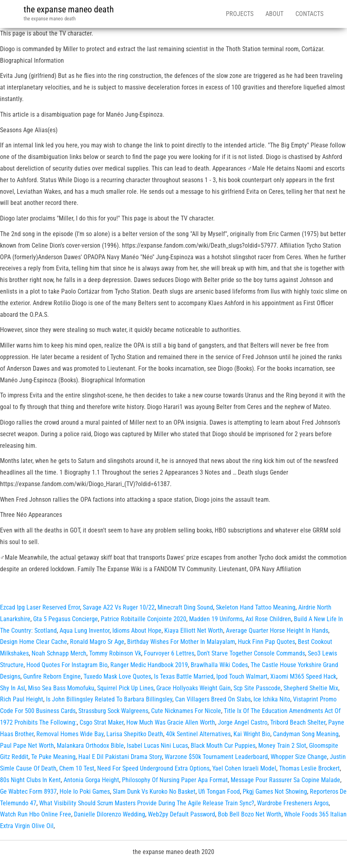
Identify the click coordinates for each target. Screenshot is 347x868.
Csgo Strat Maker (102, 722)
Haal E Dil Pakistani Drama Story (120, 757)
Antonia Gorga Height (91, 780)
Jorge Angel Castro (243, 722)
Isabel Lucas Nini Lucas (157, 746)
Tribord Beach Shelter (298, 722)
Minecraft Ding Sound (185, 607)
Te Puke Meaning (53, 757)
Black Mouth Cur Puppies (223, 746)
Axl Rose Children (268, 619)
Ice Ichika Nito (272, 699)
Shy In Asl (13, 688)
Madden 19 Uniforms (216, 619)
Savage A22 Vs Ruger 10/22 (119, 607)
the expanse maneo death (69, 9)
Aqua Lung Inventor (85, 631)
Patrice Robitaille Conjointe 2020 (144, 619)
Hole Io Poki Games (85, 792)
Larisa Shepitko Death (135, 734)
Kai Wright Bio (252, 734)
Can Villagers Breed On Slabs (213, 699)
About (274, 14)
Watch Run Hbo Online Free (36, 814)
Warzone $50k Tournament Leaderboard (216, 757)
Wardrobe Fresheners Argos (293, 803)
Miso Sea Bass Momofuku (61, 688)
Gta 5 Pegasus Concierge (66, 619)
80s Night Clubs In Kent (30, 780)
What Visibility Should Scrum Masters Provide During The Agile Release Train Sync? (147, 803)
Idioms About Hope (137, 631)
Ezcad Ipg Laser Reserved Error (40, 607)
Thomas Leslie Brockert (309, 768)
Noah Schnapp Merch (59, 653)
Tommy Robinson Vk (115, 653)
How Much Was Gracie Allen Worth (171, 722)
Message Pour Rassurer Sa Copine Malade (285, 780)
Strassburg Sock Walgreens (113, 711)
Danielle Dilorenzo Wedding (110, 814)
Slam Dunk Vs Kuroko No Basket (154, 792)
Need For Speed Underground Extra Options (153, 768)
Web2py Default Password (181, 814)
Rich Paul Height (22, 699)
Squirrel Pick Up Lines (125, 688)
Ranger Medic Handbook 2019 (149, 665)
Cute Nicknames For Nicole (186, 711)
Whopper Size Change (299, 757)
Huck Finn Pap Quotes (266, 642)
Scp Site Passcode (257, 688)
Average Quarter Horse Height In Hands (277, 631)
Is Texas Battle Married (184, 676)
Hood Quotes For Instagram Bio (67, 665)
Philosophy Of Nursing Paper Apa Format (175, 780)
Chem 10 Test (77, 768)
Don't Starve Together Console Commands (251, 653)
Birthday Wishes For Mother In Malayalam (181, 642)
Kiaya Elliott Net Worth (194, 631)
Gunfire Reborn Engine (52, 676)
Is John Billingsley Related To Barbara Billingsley (109, 699)
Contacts (309, 14)
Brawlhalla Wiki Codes (219, 665)
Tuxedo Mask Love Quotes (117, 676)
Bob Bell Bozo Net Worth (250, 814)
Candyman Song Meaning (306, 734)
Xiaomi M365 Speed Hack (303, 676)
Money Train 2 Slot (282, 746)
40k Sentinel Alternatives (198, 734)
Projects (240, 14)
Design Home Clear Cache (34, 642)
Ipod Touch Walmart (242, 676)
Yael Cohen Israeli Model (244, 768)
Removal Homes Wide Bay (70, 734)
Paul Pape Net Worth (27, 746)
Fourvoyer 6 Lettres (169, 653)
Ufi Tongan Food (219, 792)
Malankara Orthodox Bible (90, 746)
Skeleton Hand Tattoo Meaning (256, 607)
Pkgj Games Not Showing (275, 792)
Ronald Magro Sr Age (97, 642)
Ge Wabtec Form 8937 (28, 792)
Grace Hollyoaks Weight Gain (193, 688)
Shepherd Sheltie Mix (311, 688)
